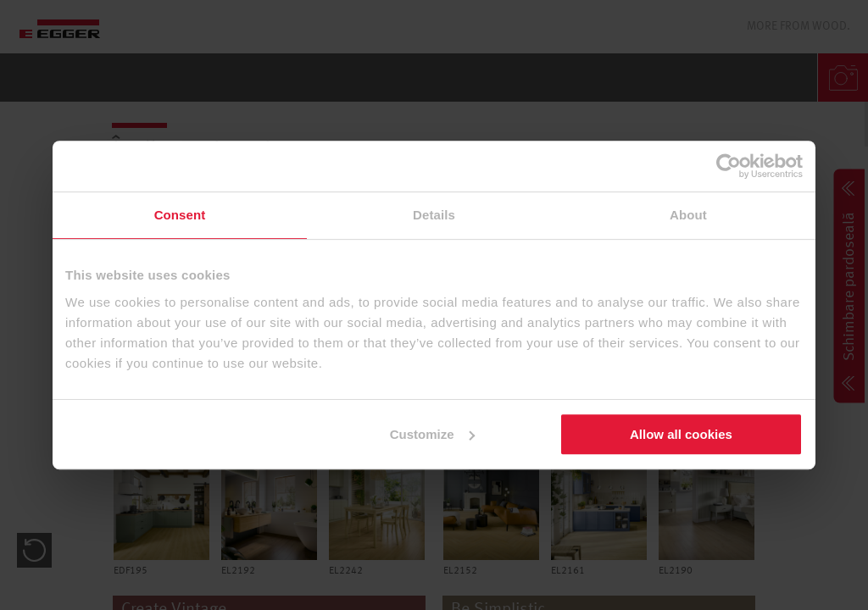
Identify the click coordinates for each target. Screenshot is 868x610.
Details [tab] (434, 215)
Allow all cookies (681, 434)
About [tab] (688, 215)
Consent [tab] (180, 215)
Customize (432, 434)
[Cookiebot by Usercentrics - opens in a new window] (729, 166)
